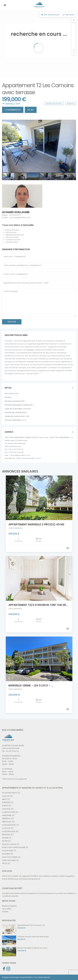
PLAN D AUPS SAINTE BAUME (14, 847)
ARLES (5, 799)
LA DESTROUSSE (9, 831)
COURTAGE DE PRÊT (12, 888)
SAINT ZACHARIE (9, 860)
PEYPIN (5, 841)
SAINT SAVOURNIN (10, 857)
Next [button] (71, 146)
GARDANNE (7, 815)
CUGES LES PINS (9, 812)
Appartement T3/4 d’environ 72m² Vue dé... (38, 605)
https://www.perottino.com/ (29, 458)
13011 (18, 104)
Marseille (16, 230)
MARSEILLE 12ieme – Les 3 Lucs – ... (31, 685)
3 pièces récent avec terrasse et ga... (33, 937)
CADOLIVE (6, 809)
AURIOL (5, 806)
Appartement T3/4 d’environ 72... (31, 925)
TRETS (5, 863)
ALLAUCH (6, 796)
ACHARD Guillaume (16, 212)
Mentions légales (9, 906)
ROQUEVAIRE (8, 851)
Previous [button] (6, 146)
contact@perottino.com (20, 455)
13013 (11, 609)
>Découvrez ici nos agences (14, 779)
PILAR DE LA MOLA (9, 844)
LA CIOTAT (6, 828)
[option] (39, 146)
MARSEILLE (10, 104)
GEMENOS (6, 818)
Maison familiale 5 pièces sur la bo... (33, 948)
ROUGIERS (6, 854)
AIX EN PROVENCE (9, 793)
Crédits (5, 912)
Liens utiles (7, 909)
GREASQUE (7, 822)
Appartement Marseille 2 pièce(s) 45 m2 (36, 524)
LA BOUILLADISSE (9, 825)
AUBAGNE (6, 802)
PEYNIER (5, 838)
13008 (11, 528)
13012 (11, 689)
